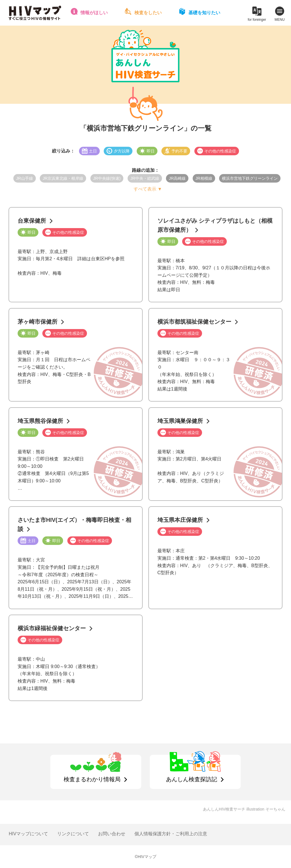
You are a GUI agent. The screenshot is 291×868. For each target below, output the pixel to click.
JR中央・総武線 (145, 178)
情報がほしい (94, 13)
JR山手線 (25, 178)
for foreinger (257, 20)
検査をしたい (148, 13)
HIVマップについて (29, 834)
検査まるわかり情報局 (92, 779)
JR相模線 (204, 178)
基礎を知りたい (204, 13)
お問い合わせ (112, 834)
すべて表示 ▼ (148, 189)
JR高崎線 (177, 178)
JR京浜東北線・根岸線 (63, 178)
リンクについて (73, 834)
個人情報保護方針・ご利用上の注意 (171, 834)
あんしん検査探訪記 (192, 779)
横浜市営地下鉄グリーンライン (250, 178)
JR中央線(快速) (107, 178)
